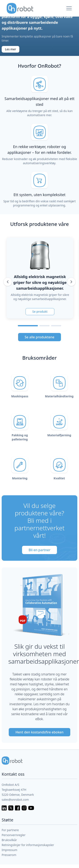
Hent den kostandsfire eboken (39, 732)
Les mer (10, 49)
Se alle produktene (40, 337)
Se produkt (40, 312)
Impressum (9, 850)
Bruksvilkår (9, 840)
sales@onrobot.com (15, 800)
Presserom (9, 855)
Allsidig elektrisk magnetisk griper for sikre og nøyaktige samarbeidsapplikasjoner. (40, 282)
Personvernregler (14, 835)
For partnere (10, 830)
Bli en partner (40, 550)
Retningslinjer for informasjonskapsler (28, 845)
